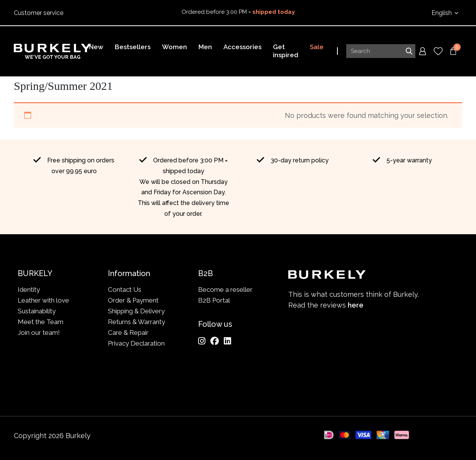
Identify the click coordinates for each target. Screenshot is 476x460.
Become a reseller (225, 290)
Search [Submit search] (409, 51)
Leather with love (43, 300)
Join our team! (39, 333)
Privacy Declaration (136, 343)
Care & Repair (128, 333)
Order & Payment (133, 300)
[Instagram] (202, 341)
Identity (29, 290)
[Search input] (381, 51)
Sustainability (37, 311)
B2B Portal (214, 300)
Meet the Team (40, 322)
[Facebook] (215, 341)
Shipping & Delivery (136, 311)
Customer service (39, 13)
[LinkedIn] (227, 341)
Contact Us (125, 290)
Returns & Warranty (136, 322)
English (442, 13)
